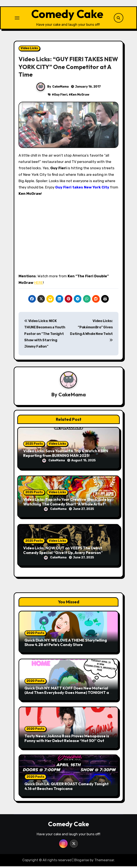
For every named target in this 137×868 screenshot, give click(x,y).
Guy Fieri (61, 96)
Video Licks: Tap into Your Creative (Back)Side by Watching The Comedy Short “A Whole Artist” (67, 503)
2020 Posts (35, 634)
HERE (39, 284)
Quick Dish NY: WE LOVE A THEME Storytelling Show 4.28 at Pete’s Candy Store (66, 644)
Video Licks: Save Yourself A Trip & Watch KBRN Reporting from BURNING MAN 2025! (66, 455)
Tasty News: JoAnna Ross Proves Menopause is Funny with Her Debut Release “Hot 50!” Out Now (67, 742)
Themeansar (104, 862)
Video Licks (29, 50)
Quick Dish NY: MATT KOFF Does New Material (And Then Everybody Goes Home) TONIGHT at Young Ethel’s (68, 694)
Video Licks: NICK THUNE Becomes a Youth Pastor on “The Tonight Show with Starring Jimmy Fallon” (45, 335)
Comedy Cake (67, 15)
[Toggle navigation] (17, 19)
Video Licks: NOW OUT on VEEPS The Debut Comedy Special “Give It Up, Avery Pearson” (63, 552)
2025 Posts (34, 445)
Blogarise (82, 862)
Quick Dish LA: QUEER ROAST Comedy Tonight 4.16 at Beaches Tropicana (66, 788)
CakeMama (60, 88)
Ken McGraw (80, 96)
